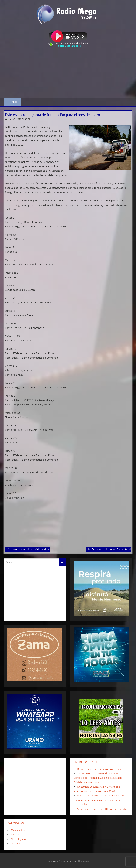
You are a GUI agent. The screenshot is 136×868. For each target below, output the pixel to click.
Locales (15, 835)
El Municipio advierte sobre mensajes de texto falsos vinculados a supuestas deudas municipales (99, 800)
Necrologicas (18, 839)
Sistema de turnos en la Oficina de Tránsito (102, 809)
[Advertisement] (68, 73)
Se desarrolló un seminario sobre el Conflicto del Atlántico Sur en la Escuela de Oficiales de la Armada (98, 778)
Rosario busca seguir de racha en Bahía (100, 769)
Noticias (16, 843)
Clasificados (18, 830)
